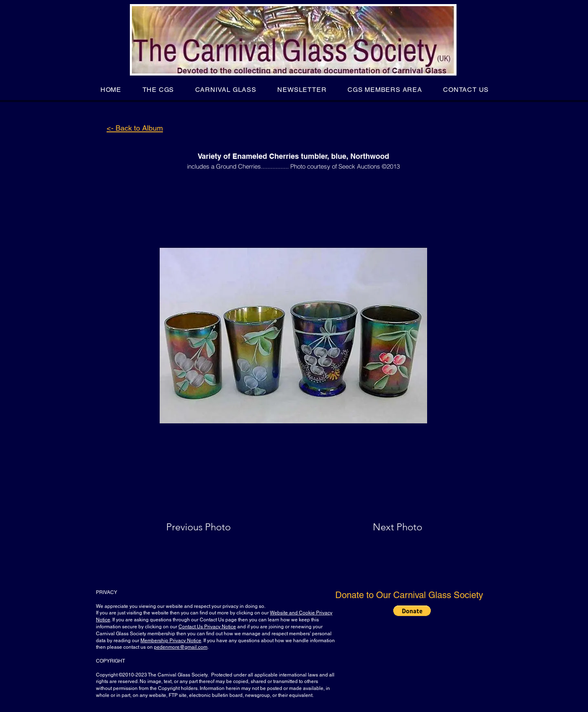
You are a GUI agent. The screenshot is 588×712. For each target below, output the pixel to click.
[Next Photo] (381, 527)
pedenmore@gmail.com (181, 647)
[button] (158, 90)
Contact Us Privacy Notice (207, 627)
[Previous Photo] (210, 527)
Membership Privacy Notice (171, 641)
